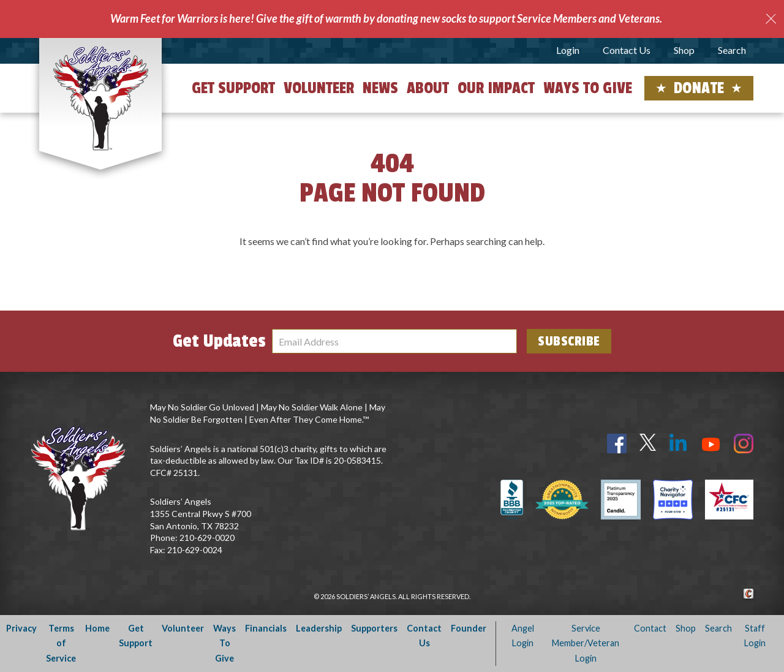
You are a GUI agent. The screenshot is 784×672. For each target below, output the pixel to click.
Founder (469, 628)
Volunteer (319, 88)
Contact (650, 628)
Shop (684, 50)
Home (97, 628)
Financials (266, 628)
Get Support (233, 88)
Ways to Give (588, 88)
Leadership (319, 628)
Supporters (374, 628)
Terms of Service (61, 643)
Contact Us (627, 50)
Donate (699, 88)
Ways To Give (224, 643)
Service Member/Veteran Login (586, 643)
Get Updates (219, 341)
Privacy (21, 628)
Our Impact (496, 88)
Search (732, 50)
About (428, 88)
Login (568, 50)
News (380, 88)
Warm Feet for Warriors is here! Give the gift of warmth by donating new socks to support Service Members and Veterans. (386, 18)
